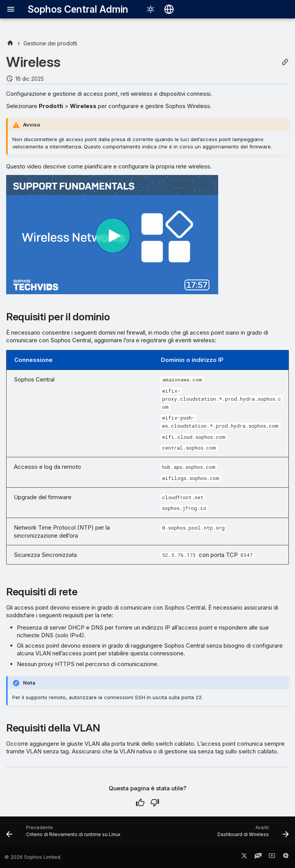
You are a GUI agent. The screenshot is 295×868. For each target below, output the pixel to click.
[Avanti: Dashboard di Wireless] (252, 834)
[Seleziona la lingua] (169, 9)
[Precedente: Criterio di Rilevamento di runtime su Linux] (65, 834)
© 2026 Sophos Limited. (33, 857)
